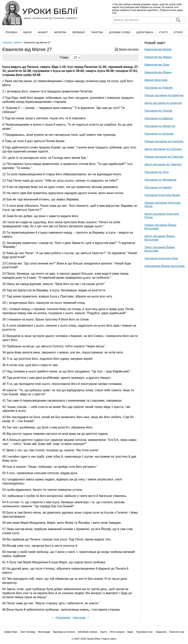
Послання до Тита (157, 172)
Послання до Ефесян (159, 118)
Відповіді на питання (64, 632)
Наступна (79, 617)
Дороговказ (145, 32)
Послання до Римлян (159, 88)
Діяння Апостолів (156, 80)
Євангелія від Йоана (158, 72)
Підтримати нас (145, 632)
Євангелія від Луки (157, 65)
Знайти (178, 20)
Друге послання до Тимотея (163, 164)
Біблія (27, 32)
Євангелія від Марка (158, 57)
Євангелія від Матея (158, 49)
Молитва (60, 32)
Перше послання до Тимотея (164, 157)
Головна (11, 32)
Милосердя (44, 632)
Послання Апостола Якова (162, 195)
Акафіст (43, 32)
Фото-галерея (117, 632)
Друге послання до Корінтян (163, 103)
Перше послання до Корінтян (164, 95)
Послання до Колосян (159, 134)
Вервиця (79, 32)
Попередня (63, 617)
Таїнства (97, 32)
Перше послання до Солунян (164, 141)
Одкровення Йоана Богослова (164, 266)
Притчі (104, 632)
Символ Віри (10, 632)
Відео (130, 632)
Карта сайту (109, 639)
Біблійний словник (88, 632)
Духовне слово (120, 32)
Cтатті (163, 32)
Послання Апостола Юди (161, 258)
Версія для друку (129, 49)
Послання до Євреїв (158, 187)
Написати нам (177, 632)
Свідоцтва (161, 632)
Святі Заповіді (28, 632)
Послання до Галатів (158, 111)
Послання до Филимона (160, 180)
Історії (178, 32)
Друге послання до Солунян (163, 149)
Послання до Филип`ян (160, 126)
